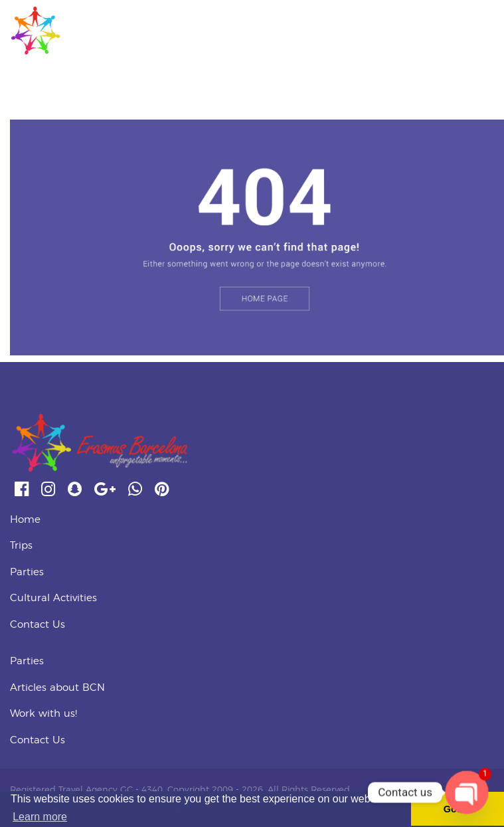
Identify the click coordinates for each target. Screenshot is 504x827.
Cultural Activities (53, 598)
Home (25, 520)
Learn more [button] (40, 817)
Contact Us (38, 625)
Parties (27, 572)
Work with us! (43, 714)
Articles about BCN (57, 688)
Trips (21, 546)
